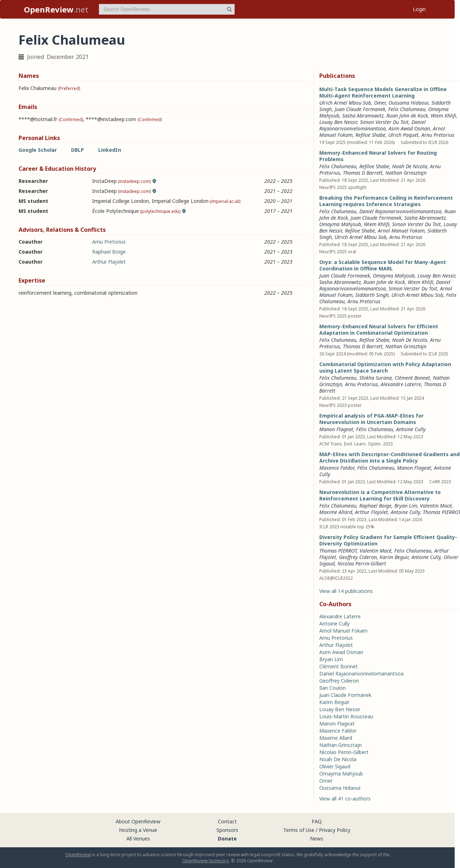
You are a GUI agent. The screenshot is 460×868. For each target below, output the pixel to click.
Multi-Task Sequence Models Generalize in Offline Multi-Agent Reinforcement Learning (383, 92)
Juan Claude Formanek (360, 109)
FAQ (317, 821)
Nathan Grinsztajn (406, 173)
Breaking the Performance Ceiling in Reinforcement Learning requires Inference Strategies (386, 201)
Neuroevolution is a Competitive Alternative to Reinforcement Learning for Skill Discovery (380, 495)
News (317, 839)
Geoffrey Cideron (358, 557)
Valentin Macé (436, 506)
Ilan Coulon (332, 688)
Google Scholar (38, 150)
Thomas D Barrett (363, 173)
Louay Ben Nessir (338, 122)
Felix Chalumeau (407, 109)
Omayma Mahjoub (340, 224)
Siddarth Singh (372, 295)
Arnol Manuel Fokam (401, 231)
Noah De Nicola (410, 166)
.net (56, 9)
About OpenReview (138, 821)
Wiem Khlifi (443, 116)
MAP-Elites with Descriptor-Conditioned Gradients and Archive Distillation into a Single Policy (389, 457)
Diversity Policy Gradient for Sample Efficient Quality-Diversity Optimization (388, 540)
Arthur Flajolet (109, 262)
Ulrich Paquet (403, 135)
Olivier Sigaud (335, 766)
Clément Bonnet (412, 378)
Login (419, 9)
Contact (227, 821)
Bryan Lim (406, 506)
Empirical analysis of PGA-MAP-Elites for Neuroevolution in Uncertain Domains (371, 419)
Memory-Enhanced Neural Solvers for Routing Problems (378, 156)
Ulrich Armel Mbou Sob (345, 103)
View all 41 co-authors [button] (345, 799)
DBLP (77, 150)
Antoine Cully (411, 429)
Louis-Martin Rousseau (346, 716)
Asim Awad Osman (409, 128)
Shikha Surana (376, 378)
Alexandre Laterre (401, 384)
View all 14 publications (346, 591)
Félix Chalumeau (375, 429)
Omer (380, 103)
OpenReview (78, 855)
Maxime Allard (336, 512)
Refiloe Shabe (370, 135)
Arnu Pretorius (109, 242)
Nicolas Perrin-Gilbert (362, 563)
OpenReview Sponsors (206, 861)
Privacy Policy (335, 830)
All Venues (138, 839)
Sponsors (227, 830)
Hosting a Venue (138, 830)
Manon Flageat (336, 429)
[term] (167, 9)
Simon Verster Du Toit (384, 122)
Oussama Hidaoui (409, 103)
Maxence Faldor (337, 468)
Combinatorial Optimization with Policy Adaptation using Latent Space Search (385, 367)
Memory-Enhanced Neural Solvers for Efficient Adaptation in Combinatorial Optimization (379, 330)
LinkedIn (110, 150)
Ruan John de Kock (407, 116)
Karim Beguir (394, 557)
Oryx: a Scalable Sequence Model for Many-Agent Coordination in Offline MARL (383, 265)
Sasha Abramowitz (363, 116)
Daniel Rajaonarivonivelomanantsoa (372, 125)
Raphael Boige (109, 252)
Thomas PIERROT (338, 551)
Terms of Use (299, 830)
